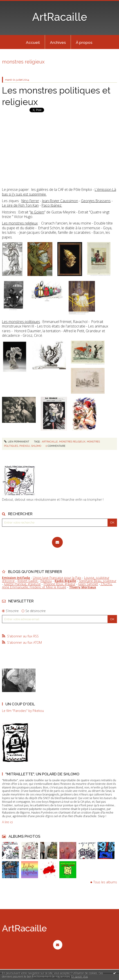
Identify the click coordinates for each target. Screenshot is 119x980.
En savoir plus (80, 976)
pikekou (25, 446)
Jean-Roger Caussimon (60, 201)
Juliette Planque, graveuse (22, 584)
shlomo (36, 446)
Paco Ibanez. (52, 205)
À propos (84, 42)
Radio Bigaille (65, 581)
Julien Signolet (88, 584)
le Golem (37, 212)
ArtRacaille (60, 17)
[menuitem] (33, 42)
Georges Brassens (96, 201)
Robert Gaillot (28, 581)
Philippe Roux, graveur (59, 584)
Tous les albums (105, 882)
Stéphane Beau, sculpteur (98, 581)
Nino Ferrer (30, 201)
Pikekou (46, 581)
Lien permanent (17, 442)
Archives (58, 42)
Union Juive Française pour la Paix (57, 578)
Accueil (33, 42)
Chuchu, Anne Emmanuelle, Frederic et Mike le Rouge (57, 586)
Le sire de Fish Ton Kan (20, 205)
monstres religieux (72, 442)
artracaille (50, 442)
